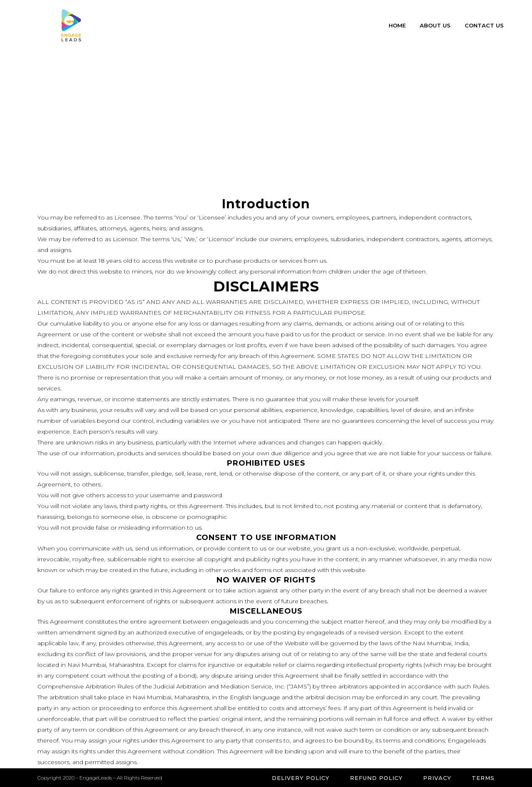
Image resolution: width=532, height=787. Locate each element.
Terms (483, 778)
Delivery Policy (301, 778)
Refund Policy (376, 778)
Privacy (437, 778)
